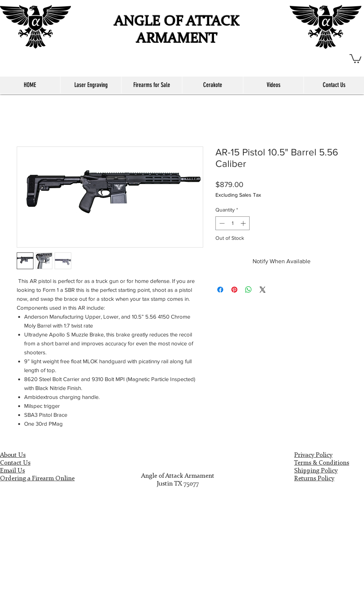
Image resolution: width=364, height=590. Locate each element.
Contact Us (15, 463)
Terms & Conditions (322, 463)
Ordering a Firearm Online (37, 479)
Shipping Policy (316, 471)
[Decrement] (221, 223)
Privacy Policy (313, 455)
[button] (355, 58)
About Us (13, 455)
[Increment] (244, 223)
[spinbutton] (233, 223)
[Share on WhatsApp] (248, 290)
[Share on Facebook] (220, 290)
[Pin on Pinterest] (234, 290)
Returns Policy (314, 479)
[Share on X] (263, 290)
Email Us (12, 471)
